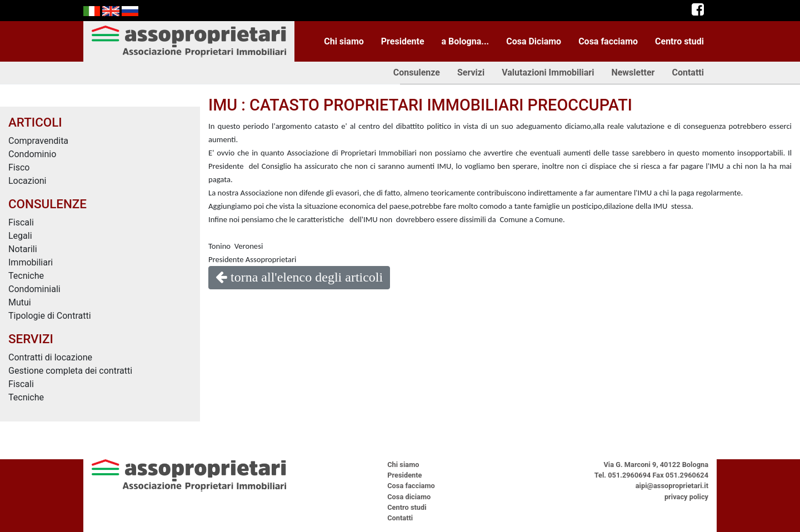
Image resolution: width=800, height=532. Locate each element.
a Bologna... (466, 41)
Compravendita (38, 141)
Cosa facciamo (608, 41)
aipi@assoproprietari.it (672, 486)
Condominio (32, 154)
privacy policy (686, 497)
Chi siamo (344, 41)
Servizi (471, 72)
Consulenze (417, 72)
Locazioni (27, 181)
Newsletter (633, 72)
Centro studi (679, 41)
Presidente (403, 41)
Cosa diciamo (409, 497)
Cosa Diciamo (534, 41)
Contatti (688, 72)
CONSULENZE (47, 204)
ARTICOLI (35, 122)
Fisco (19, 167)
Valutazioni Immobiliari (548, 72)
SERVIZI (31, 339)
